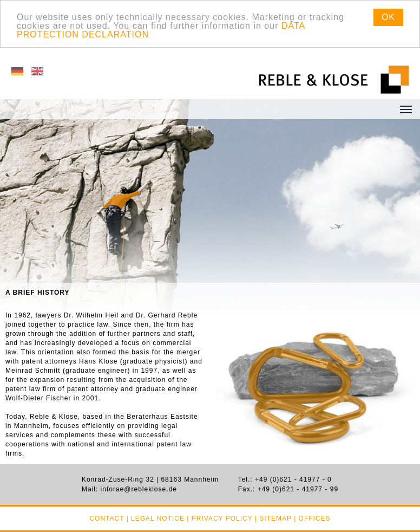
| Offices (312, 518)
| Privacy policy (219, 518)
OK (388, 17)
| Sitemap (273, 518)
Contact (107, 518)
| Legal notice (156, 518)
